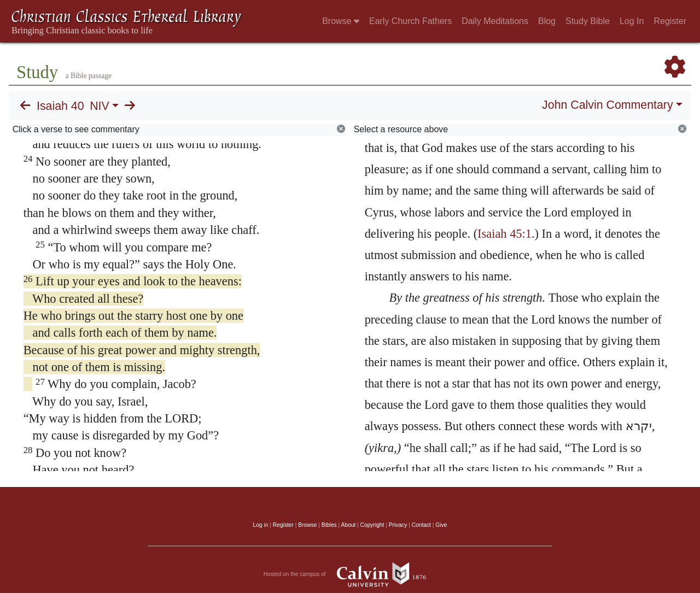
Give (441, 525)
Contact (421, 525)
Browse (341, 21)
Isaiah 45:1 (504, 234)
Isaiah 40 (60, 106)
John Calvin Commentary (607, 105)
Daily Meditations (495, 21)
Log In (632, 21)
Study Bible (588, 21)
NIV (100, 106)
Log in (261, 525)
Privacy (398, 525)
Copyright (372, 525)
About (348, 525)
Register (670, 21)
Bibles (329, 525)
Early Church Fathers (410, 21)
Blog (547, 21)
